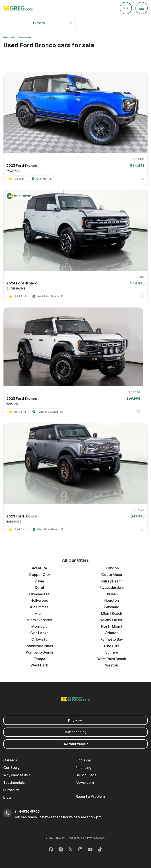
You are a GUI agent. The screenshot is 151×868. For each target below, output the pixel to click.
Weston (112, 665)
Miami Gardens (39, 620)
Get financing (75, 732)
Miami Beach (112, 614)
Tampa (39, 659)
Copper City (39, 575)
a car (75, 720)
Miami (39, 614)
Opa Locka (39, 633)
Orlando (112, 633)
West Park (39, 665)
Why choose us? (17, 775)
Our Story (11, 768)
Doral (39, 587)
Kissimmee (39, 607)
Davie (39, 581)
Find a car (83, 760)
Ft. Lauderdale (112, 587)
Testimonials (14, 782)
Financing (83, 768)
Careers (10, 760)
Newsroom (85, 782)
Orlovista (39, 639)
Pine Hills (112, 646)
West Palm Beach (112, 659)
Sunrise (112, 652)
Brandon (112, 568)
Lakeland (112, 607)
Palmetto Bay (112, 639)
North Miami (112, 626)
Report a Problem (90, 796)
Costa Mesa (112, 575)
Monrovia (39, 626)
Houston (112, 600)
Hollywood (39, 600)
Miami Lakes (112, 620)
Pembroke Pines (39, 646)
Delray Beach (112, 581)
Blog (7, 797)
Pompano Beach (39, 652)
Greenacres (39, 594)
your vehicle (76, 744)
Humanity (11, 790)
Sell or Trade (86, 775)
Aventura (39, 568)
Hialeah (112, 594)
